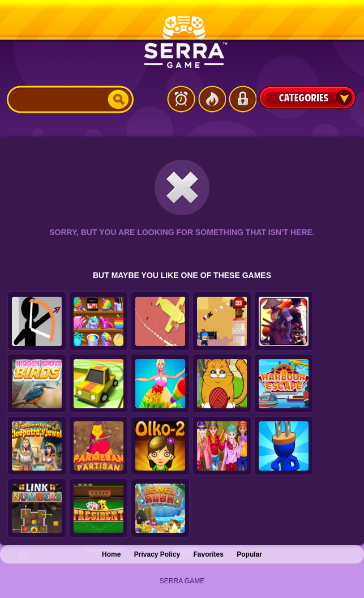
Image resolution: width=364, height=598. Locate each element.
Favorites (209, 554)
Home (111, 554)
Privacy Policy (157, 554)
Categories (307, 97)
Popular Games (212, 99)
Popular (249, 554)
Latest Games (181, 99)
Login (242, 99)
